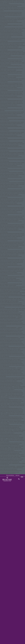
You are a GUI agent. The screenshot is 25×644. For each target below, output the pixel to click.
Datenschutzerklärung (10, 475)
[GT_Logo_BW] (10, 479)
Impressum (17, 475)
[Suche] (18, 479)
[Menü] (21, 479)
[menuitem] (10, 475)
